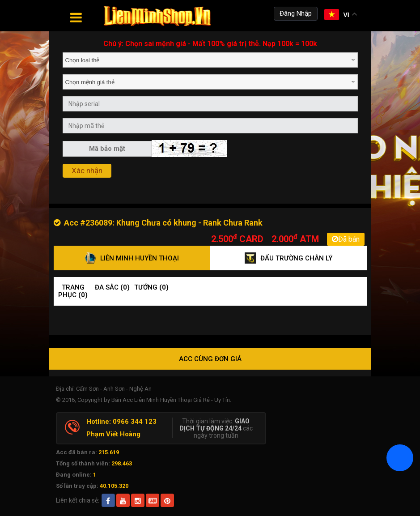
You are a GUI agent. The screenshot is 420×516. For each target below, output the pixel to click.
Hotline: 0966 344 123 (121, 422)
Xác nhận (87, 171)
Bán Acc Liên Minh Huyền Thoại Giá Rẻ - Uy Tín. (171, 400)
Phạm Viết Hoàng (113, 434)
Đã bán (346, 239)
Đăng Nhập (296, 13)
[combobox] (210, 60)
